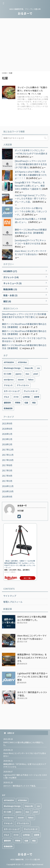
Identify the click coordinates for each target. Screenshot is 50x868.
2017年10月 (8, 460)
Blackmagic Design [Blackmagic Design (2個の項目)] (12, 368)
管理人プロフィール (13, 602)
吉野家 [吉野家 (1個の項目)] (37, 397)
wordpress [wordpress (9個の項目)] (9, 380)
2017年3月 (7, 481)
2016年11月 (8, 486)
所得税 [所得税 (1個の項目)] (18, 403)
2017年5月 (7, 470)
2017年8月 (7, 465)
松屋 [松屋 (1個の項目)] (26, 403)
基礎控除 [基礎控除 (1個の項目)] (7, 403)
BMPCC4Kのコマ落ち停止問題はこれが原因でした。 (32, 618)
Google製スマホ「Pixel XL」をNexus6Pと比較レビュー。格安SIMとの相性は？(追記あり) (30, 186)
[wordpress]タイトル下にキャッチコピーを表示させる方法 (30, 242)
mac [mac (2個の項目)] (27, 374)
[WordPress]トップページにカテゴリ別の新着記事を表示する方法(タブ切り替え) (31, 164)
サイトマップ (10, 596)
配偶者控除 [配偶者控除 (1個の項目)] (8, 408)
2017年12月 (8, 450)
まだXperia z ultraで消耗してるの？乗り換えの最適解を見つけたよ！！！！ (31, 175)
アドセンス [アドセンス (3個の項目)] (8, 385)
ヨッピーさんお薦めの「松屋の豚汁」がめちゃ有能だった (32, 89)
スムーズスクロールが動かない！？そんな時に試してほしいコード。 (31, 211)
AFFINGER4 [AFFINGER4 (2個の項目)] (9, 362)
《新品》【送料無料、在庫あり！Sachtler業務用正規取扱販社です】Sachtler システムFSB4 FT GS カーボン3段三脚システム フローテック (20, 564)
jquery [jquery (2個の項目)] (18, 374)
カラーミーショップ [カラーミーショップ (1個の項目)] (12, 391)
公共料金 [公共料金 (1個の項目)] (26, 397)
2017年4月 (7, 476)
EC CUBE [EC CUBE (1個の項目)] (8, 374)
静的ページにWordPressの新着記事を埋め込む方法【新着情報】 (31, 231)
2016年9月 (7, 497)
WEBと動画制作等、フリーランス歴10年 (25, 859)
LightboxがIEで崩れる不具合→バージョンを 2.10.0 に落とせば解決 (33, 677)
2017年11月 (8, 455)
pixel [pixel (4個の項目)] (36, 374)
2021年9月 (7, 423)
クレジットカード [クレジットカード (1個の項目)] (31, 391)
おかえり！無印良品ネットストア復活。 (20, 786)
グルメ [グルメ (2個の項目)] (6, 397)
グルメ (34, 94)
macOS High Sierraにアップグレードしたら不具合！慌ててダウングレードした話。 (31, 198)
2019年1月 (7, 439)
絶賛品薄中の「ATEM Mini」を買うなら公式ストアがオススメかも (32, 658)
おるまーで (25, 13)
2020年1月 (7, 434)
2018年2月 (7, 444)
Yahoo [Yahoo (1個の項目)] (31, 380)
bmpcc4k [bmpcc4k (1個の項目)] (29, 368)
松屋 (39, 94)
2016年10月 (8, 491)
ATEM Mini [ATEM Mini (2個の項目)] (22, 362)
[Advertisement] (25, 45)
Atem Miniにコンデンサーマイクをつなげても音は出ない (31, 253)
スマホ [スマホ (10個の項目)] (16, 397)
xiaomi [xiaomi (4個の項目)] (21, 380)
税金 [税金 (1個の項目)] (34, 403)
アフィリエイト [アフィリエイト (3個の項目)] (23, 385)
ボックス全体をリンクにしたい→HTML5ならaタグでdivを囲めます (31, 153)
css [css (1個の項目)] (38, 368)
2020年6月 (7, 429)
